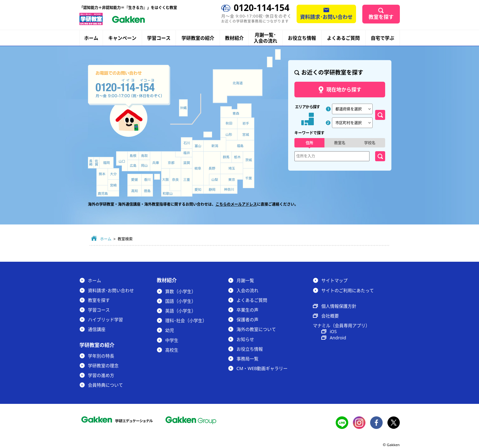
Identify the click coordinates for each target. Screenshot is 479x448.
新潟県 (215, 144)
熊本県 (102, 177)
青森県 (236, 110)
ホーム (91, 38)
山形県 (229, 135)
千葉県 (249, 178)
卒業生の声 (247, 310)
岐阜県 (198, 168)
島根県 (133, 156)
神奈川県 (229, 190)
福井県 (184, 153)
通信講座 (97, 329)
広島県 (133, 165)
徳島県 (147, 191)
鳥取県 (144, 156)
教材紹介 (234, 38)
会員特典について (105, 385)
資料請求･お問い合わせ (326, 17)
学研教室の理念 (103, 366)
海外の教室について (256, 329)
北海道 (238, 86)
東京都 (232, 180)
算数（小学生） (181, 291)
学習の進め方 (101, 375)
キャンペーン (122, 38)
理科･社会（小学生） (186, 320)
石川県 (187, 143)
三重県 (187, 182)
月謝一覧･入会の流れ (265, 38)
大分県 (113, 174)
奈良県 (175, 180)
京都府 (171, 160)
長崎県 (91, 163)
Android (338, 338)
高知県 (135, 191)
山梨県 (215, 180)
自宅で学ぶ (382, 38)
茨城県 (249, 160)
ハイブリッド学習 (105, 319)
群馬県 (226, 157)
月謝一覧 (245, 280)
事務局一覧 (247, 359)
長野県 (212, 168)
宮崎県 (113, 185)
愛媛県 (135, 180)
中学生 (172, 340)
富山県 (198, 146)
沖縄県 (183, 108)
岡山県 (144, 165)
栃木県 (237, 157)
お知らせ (245, 339)
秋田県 (229, 123)
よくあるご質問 (343, 38)
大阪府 (166, 177)
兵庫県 (156, 161)
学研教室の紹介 (198, 38)
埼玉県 (232, 168)
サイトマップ (334, 280)
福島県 (240, 146)
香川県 (147, 180)
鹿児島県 (108, 191)
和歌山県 (171, 191)
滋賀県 (187, 163)
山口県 (122, 161)
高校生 (172, 350)
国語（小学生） (181, 301)
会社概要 (330, 316)
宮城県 (246, 135)
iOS (333, 331)
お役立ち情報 (302, 38)
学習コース (159, 38)
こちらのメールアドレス (236, 204)
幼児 (170, 330)
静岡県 (212, 189)
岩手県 (246, 123)
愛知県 (198, 189)
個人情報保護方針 (339, 306)
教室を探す (381, 17)
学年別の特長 (101, 356)
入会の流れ (247, 290)
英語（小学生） (181, 311)
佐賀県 (97, 163)
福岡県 (106, 163)
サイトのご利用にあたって (348, 290)
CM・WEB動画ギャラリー (262, 368)
